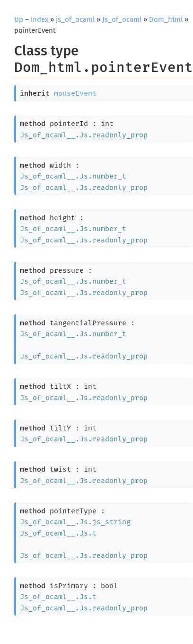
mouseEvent (75, 93)
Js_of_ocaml (122, 19)
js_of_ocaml (75, 19)
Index (39, 19)
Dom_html (166, 19)
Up (19, 19)
